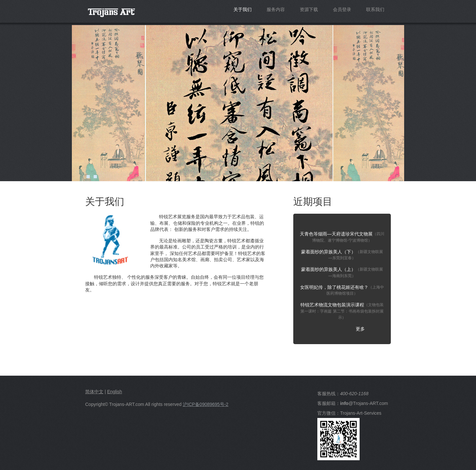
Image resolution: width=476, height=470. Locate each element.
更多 (360, 329)
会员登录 (342, 9)
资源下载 (309, 9)
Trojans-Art (135, 16)
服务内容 (276, 9)
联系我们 (375, 9)
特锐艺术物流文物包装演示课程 (342, 311)
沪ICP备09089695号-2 (205, 404)
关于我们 (243, 9)
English (114, 392)
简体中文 (94, 392)
